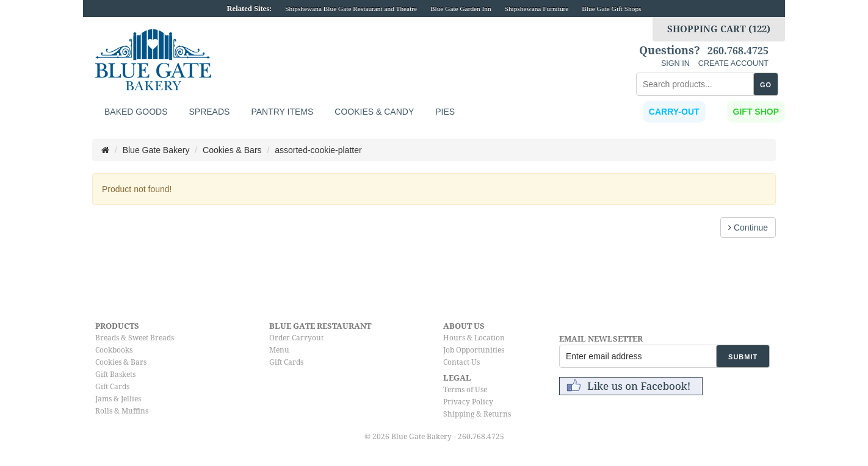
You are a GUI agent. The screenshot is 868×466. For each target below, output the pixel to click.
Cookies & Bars (121, 362)
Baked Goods (136, 112)
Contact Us (461, 362)
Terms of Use (465, 390)
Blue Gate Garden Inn (461, 9)
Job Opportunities (474, 350)
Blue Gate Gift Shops (611, 9)
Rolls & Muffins (122, 411)
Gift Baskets (115, 375)
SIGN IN (675, 63)
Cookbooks (114, 350)
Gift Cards (112, 387)
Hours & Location (474, 338)
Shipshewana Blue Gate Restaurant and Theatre (351, 9)
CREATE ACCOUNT (733, 63)
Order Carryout (296, 338)
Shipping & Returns (477, 414)
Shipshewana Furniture (537, 9)
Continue (748, 228)
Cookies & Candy (374, 112)
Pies (445, 112)
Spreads (209, 112)
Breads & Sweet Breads (135, 338)
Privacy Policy (468, 402)
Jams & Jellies (118, 399)
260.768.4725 (738, 51)
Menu (279, 350)
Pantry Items (282, 112)
